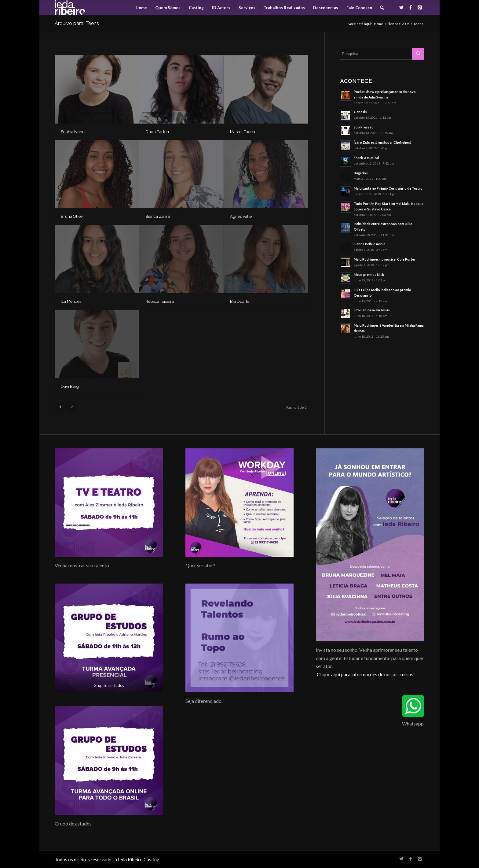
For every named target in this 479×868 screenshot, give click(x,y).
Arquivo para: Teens (77, 23)
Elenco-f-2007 (398, 24)
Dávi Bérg (70, 386)
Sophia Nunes (73, 132)
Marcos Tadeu (243, 132)
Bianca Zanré (158, 216)
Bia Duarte (240, 301)
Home (378, 24)
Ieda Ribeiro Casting (139, 859)
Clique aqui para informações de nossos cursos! (366, 674)
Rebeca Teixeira (160, 301)
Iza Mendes (71, 301)
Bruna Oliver (72, 216)
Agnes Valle (241, 216)
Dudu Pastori (157, 132)
